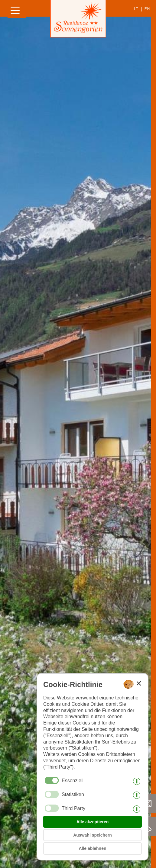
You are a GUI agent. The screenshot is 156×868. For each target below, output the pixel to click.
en (147, 8)
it (136, 8)
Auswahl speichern (93, 835)
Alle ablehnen (92, 848)
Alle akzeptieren (93, 822)
